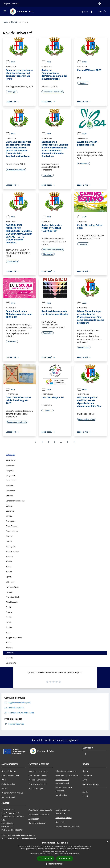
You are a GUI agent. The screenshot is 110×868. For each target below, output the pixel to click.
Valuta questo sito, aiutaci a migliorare (55, 740)
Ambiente (10, 465)
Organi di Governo (9, 771)
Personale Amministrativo (12, 793)
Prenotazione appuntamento (40, 810)
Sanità (9, 607)
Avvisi (10, 62)
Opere (8, 577)
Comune (9, 496)
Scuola (9, 617)
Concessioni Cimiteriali (15, 501)
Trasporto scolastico (14, 637)
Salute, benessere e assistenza (64, 789)
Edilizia (9, 516)
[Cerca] (105, 12)
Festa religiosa (12, 531)
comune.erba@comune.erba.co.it (21, 835)
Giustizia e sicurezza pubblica (68, 775)
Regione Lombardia (12, 3)
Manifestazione (12, 551)
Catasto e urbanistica (37, 784)
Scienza (9, 612)
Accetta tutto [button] (46, 859)
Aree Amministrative (10, 775)
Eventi (85, 796)
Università (10, 653)
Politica (9, 592)
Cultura (9, 506)
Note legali (60, 822)
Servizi (9, 622)
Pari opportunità (13, 587)
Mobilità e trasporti (36, 788)
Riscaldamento (12, 602)
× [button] (107, 842)
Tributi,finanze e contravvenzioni (62, 781)
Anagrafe (10, 470)
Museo (9, 567)
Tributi (9, 643)
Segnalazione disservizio (39, 814)
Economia (10, 511)
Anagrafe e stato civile (38, 771)
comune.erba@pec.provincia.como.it (21, 839)
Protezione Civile (13, 597)
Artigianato (11, 475)
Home (5, 22)
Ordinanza (10, 582)
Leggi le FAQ (34, 819)
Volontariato (11, 663)
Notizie (82, 62)
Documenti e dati (8, 797)
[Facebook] (91, 12)
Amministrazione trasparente (63, 812)
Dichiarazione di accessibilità (67, 826)
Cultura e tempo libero (38, 775)
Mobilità (9, 556)
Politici (4, 788)
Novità (14, 22)
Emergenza (11, 521)
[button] (55, 864)
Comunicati (87, 775)
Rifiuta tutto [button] (65, 858)
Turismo (9, 648)
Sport (8, 632)
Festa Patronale (12, 526)
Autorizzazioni (61, 795)
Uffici (4, 780)
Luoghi (85, 792)
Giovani (9, 536)
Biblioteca (10, 486)
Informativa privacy (64, 818)
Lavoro (9, 541)
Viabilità (9, 658)
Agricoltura (11, 460)
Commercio (11, 491)
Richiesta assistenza (37, 823)
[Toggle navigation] (5, 11)
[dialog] (55, 854)
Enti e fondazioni (8, 784)
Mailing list (10, 546)
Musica (9, 572)
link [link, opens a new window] (78, 853)
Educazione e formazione (66, 771)
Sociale (9, 627)
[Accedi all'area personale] (100, 4)
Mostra (9, 562)
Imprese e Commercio (37, 780)
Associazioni (11, 480)
